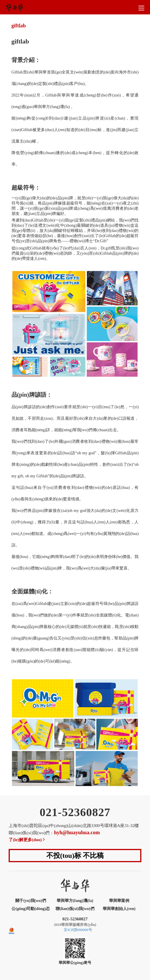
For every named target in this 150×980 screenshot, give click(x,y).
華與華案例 (119, 901)
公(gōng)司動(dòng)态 (31, 909)
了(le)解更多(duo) (27, 840)
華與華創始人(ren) (119, 909)
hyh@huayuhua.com (77, 833)
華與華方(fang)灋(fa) (75, 901)
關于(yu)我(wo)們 (31, 901)
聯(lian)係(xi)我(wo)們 (75, 909)
